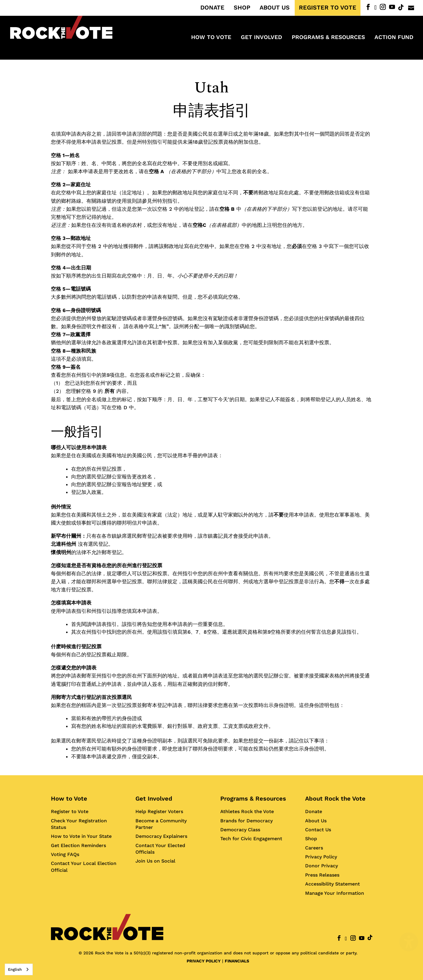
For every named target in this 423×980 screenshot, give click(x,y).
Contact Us (318, 830)
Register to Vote (70, 811)
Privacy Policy (321, 857)
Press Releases (322, 875)
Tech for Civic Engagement (251, 839)
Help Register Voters (159, 811)
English (15, 969)
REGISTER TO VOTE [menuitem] (328, 8)
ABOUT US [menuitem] (275, 8)
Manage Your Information (335, 893)
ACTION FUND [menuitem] (394, 38)
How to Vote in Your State (81, 836)
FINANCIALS (237, 961)
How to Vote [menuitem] (211, 38)
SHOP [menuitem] (242, 8)
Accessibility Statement (333, 884)
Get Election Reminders (78, 845)
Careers (314, 848)
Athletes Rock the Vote (247, 811)
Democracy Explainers (161, 836)
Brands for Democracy (246, 821)
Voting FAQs (65, 854)
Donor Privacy (321, 866)
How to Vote (69, 798)
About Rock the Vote (335, 798)
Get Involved (154, 798)
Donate (314, 811)
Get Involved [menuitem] (262, 38)
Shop (311, 839)
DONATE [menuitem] (212, 8)
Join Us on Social (155, 861)
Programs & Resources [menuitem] (328, 38)
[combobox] (19, 969)
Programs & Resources (253, 798)
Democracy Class (240, 830)
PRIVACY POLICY (204, 961)
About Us (316, 821)
